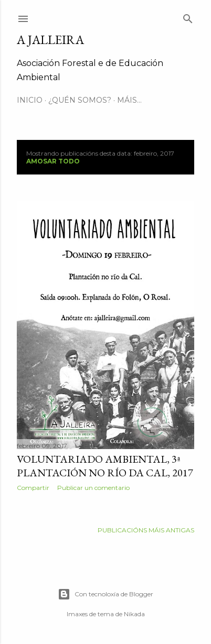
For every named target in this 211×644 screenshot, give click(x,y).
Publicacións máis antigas (146, 530)
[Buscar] (188, 17)
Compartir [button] (33, 488)
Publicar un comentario (93, 488)
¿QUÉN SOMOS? (80, 100)
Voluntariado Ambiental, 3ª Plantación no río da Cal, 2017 (105, 466)
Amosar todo (53, 161)
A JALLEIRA (50, 40)
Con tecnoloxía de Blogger (105, 594)
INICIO (30, 100)
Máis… (129, 100)
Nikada (134, 614)
